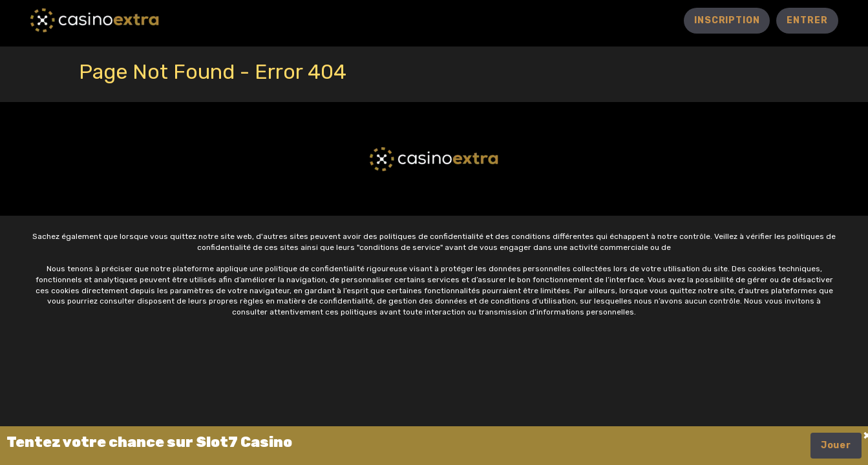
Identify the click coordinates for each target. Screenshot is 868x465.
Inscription (727, 20)
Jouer (836, 445)
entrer (807, 20)
